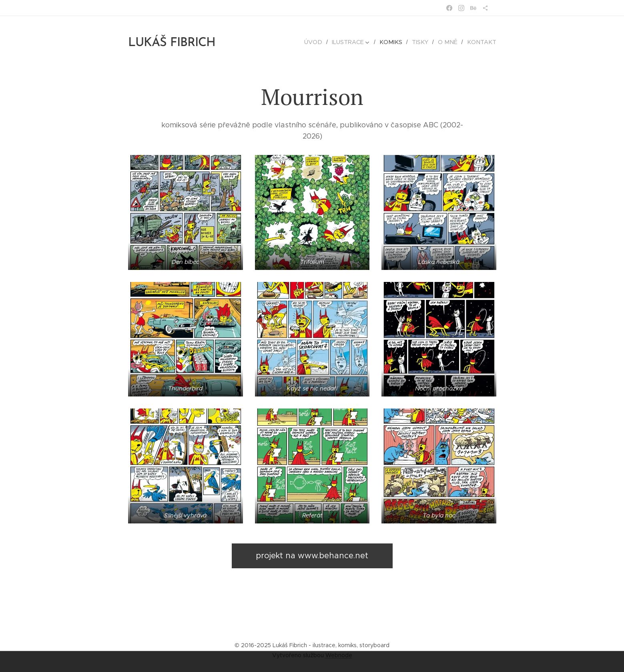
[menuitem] (322, 42)
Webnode (339, 655)
